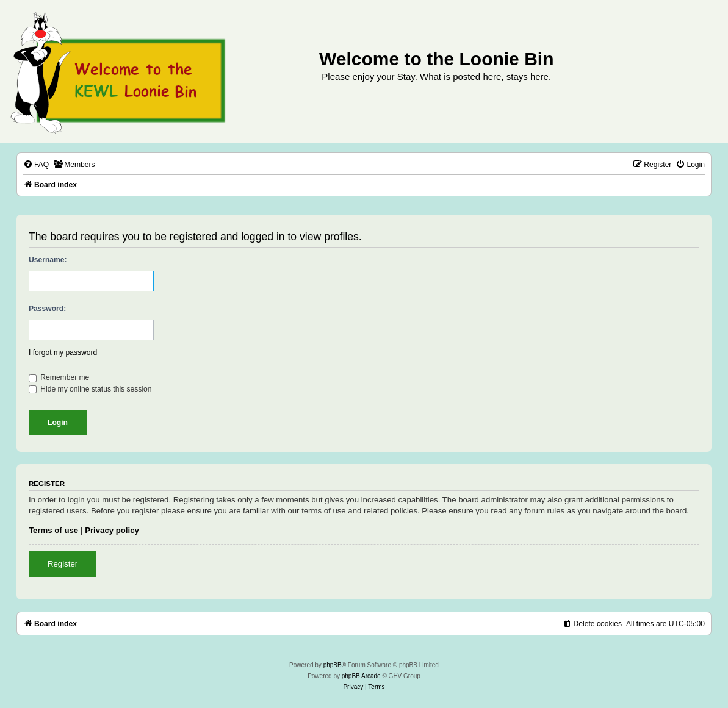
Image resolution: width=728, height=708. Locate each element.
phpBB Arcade (361, 676)
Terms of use (53, 530)
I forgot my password (63, 352)
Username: (48, 260)
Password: (47, 309)
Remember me (59, 377)
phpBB (333, 665)
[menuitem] (36, 165)
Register (63, 564)
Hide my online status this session (90, 389)
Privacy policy (112, 530)
